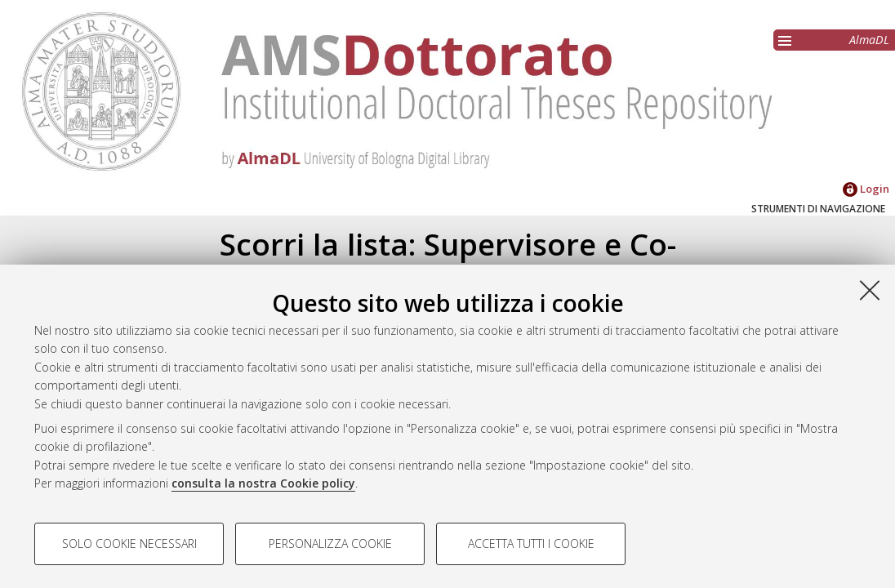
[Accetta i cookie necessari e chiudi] (870, 290)
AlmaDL (869, 40)
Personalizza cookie (330, 543)
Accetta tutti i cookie (531, 543)
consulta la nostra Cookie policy (263, 483)
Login (866, 189)
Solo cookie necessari (129, 543)
